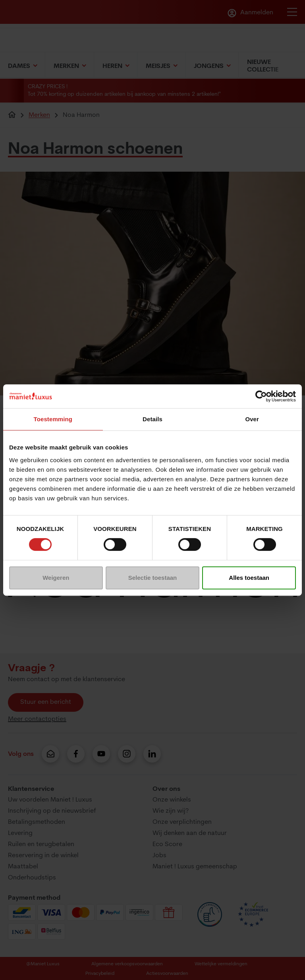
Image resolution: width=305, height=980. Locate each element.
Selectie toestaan (153, 578)
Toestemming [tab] (53, 419)
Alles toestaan (249, 578)
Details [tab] (152, 419)
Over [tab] (252, 419)
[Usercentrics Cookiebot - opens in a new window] (261, 396)
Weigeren (56, 578)
